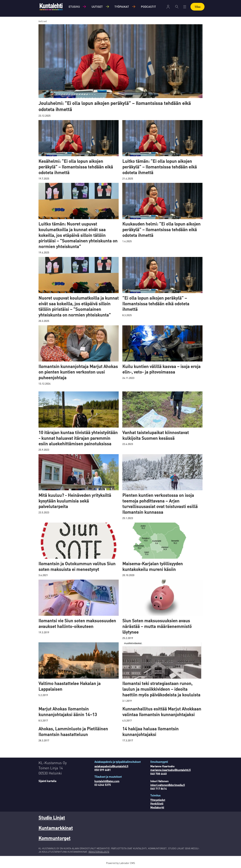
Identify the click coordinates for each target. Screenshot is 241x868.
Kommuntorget (54, 838)
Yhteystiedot (158, 800)
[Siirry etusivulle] (51, 7)
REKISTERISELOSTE (99, 852)
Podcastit (148, 7)
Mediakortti (157, 807)
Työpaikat (122, 7)
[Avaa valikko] (185, 7)
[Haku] (177, 7)
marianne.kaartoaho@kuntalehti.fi (170, 770)
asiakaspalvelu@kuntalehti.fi (111, 766)
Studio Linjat (52, 817)
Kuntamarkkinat (56, 828)
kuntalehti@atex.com (107, 781)
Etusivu (74, 7)
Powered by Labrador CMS (120, 863)
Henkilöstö (157, 804)
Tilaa (197, 7)
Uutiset (97, 7)
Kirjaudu (168, 7)
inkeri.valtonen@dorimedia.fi (168, 785)
